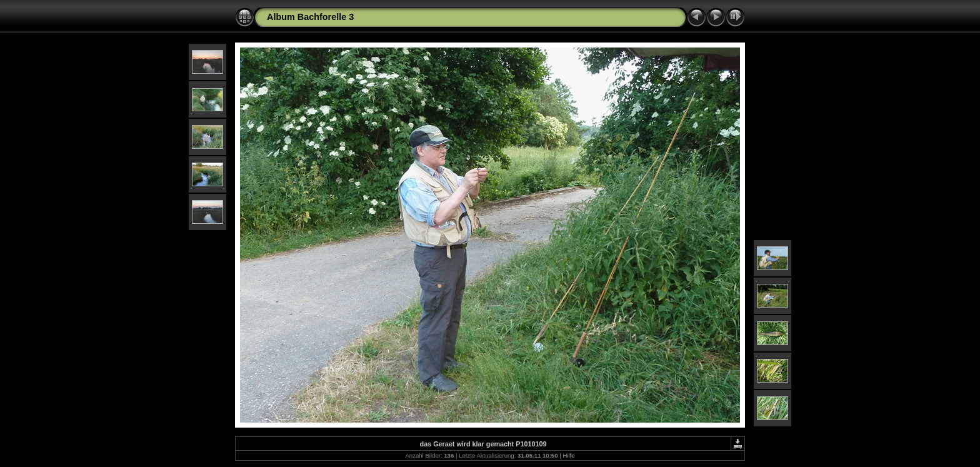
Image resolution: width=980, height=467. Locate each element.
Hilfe (568, 455)
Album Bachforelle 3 (310, 17)
